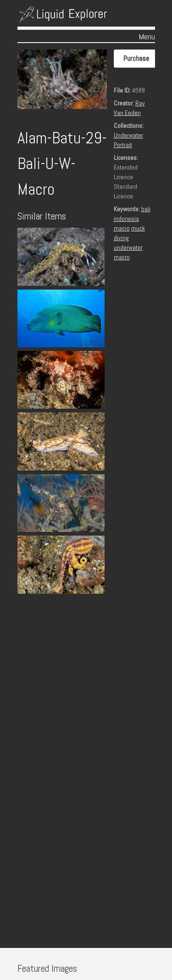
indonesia (126, 219)
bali (146, 209)
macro (122, 228)
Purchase (136, 58)
